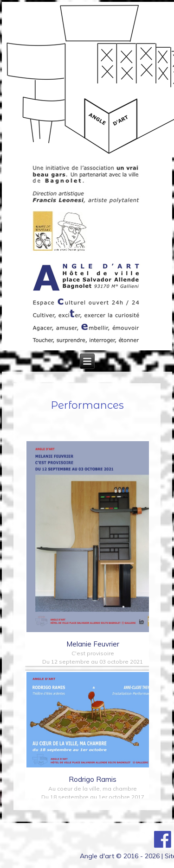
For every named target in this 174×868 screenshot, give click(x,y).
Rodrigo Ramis (93, 779)
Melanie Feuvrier (93, 644)
